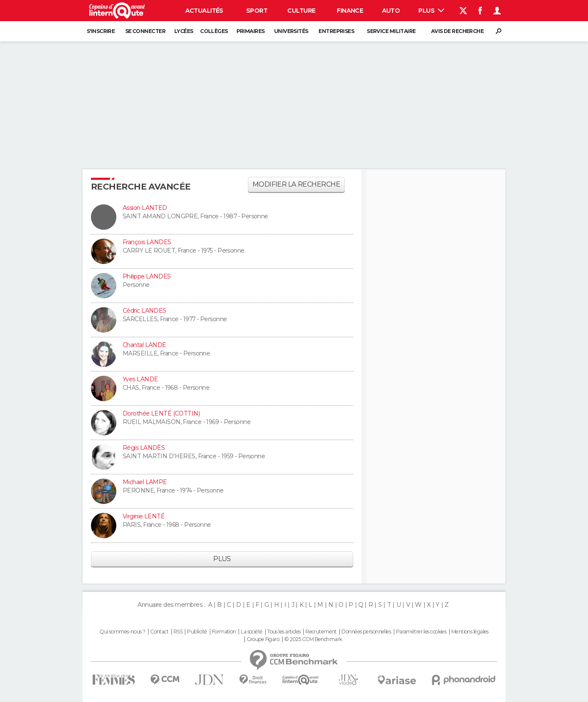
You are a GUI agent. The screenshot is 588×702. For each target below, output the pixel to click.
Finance (350, 11)
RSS (178, 632)
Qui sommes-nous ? (122, 632)
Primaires (251, 31)
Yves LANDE (140, 379)
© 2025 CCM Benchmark (313, 639)
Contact (159, 632)
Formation (224, 632)
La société (251, 632)
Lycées (184, 31)
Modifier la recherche (296, 184)
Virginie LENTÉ (144, 516)
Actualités (204, 11)
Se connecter (145, 31)
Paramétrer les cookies (421, 632)
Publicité (197, 632)
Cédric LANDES (144, 311)
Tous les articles (284, 632)
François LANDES (147, 242)
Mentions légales (470, 632)
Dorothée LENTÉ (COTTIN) (161, 413)
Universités (291, 31)
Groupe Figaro (263, 639)
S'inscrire (101, 31)
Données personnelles (366, 632)
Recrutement (321, 632)
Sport (257, 11)
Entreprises (336, 31)
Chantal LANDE (144, 345)
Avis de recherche (457, 31)
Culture (301, 11)
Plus (431, 11)
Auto (391, 11)
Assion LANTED (145, 208)
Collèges (214, 31)
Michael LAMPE (145, 482)
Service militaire (391, 31)
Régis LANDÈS (144, 448)
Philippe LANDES (147, 276)
